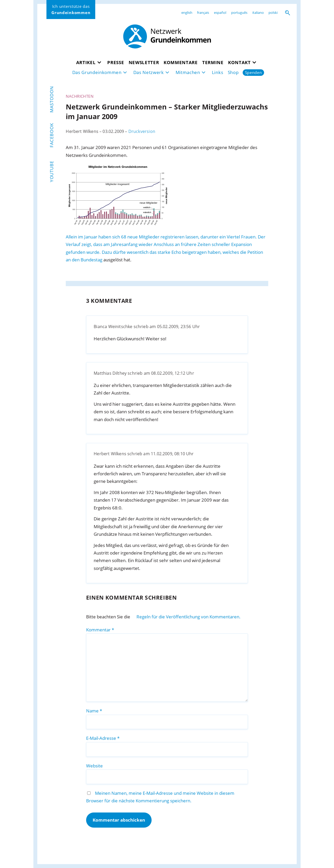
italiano (258, 13)
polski (273, 13)
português (239, 13)
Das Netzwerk (149, 72)
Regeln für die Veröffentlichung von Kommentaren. (189, 617)
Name (94, 711)
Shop (233, 72)
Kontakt (239, 62)
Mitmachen (188, 72)
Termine (213, 62)
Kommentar (100, 630)
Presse (116, 62)
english (187, 13)
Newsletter (144, 62)
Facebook (52, 135)
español (220, 13)
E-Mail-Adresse (103, 738)
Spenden (254, 72)
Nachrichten (80, 96)
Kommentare (181, 62)
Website (94, 766)
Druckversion (142, 131)
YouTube (52, 172)
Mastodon (52, 99)
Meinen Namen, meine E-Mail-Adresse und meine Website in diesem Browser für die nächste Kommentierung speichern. (160, 797)
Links (217, 72)
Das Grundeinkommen (97, 72)
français (203, 13)
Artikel (86, 62)
